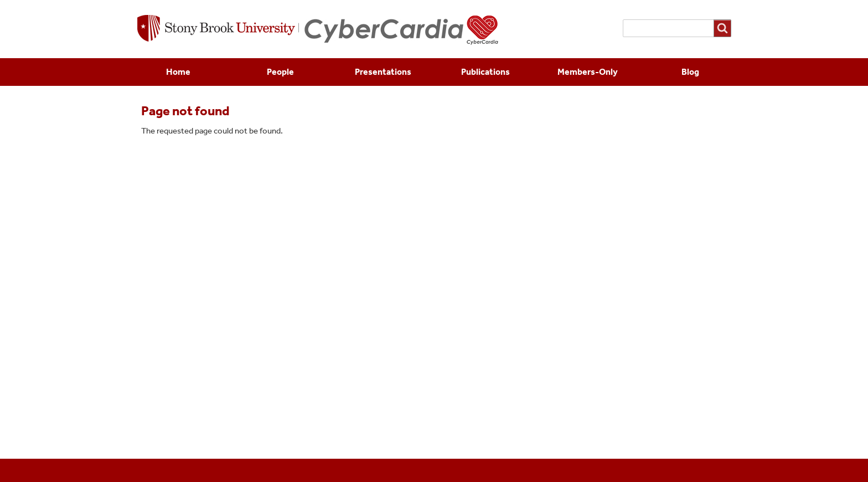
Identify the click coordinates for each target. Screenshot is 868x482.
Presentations (383, 72)
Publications (485, 72)
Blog (690, 72)
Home (178, 72)
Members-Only (588, 72)
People (280, 72)
